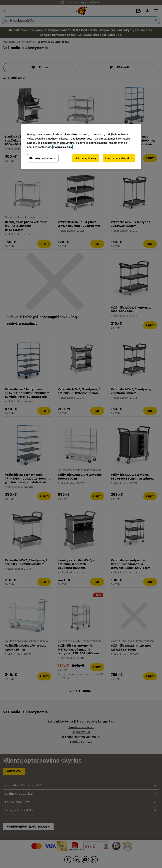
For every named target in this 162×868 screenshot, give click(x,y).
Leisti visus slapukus (119, 158)
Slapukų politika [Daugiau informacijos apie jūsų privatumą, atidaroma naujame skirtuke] (62, 147)
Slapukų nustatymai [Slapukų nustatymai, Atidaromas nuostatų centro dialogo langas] (43, 158)
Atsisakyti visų (86, 158)
